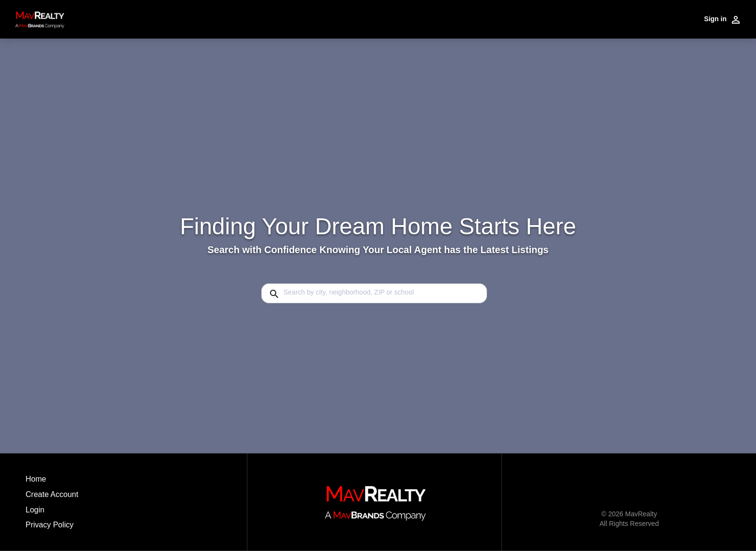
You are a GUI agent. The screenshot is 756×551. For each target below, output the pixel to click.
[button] (52, 512)
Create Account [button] (52, 494)
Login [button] (35, 510)
